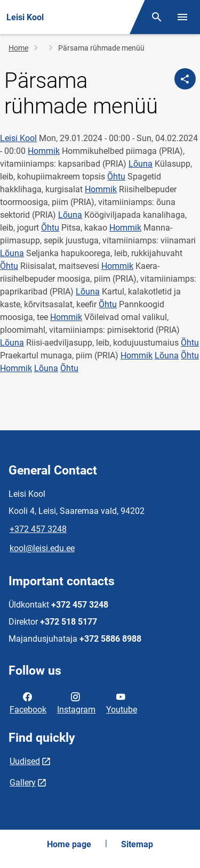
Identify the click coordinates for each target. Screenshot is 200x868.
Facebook (28, 702)
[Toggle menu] (182, 17)
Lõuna (141, 164)
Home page (69, 844)
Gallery (23, 783)
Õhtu (116, 177)
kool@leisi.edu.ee (42, 548)
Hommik (44, 151)
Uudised (25, 761)
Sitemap (137, 844)
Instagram (76, 702)
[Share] (185, 79)
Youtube (122, 702)
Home (18, 48)
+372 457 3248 (38, 529)
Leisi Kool (18, 138)
